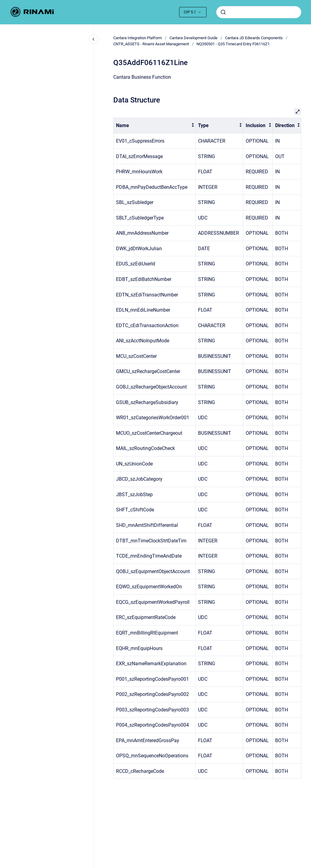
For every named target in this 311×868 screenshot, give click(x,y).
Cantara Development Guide (193, 38)
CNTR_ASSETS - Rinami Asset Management (151, 44)
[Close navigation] (94, 39)
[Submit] (223, 12)
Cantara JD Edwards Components (254, 38)
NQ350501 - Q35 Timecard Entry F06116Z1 (233, 44)
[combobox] (259, 12)
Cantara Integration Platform (138, 38)
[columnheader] (155, 126)
